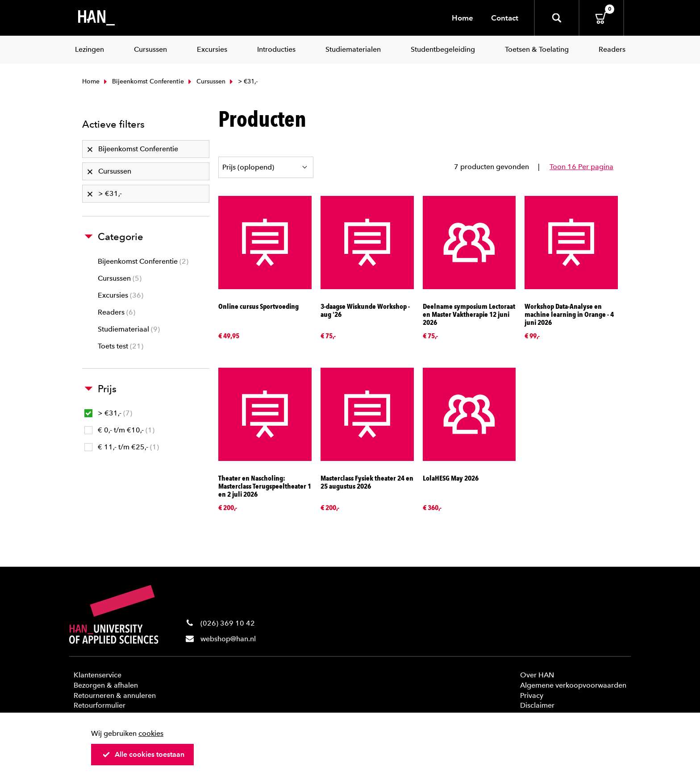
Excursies (121, 295)
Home (462, 18)
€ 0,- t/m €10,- (119, 430)
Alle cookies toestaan (143, 754)
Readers (117, 312)
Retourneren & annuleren (115, 695)
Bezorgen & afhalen (106, 685)
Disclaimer (537, 705)
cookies (151, 733)
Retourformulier (100, 705)
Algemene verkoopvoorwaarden (573, 685)
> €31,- (108, 413)
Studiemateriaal (129, 329)
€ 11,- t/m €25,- (122, 447)
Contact (505, 18)
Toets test (121, 346)
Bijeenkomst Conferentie (143, 81)
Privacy (532, 695)
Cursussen (206, 81)
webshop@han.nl (228, 639)
